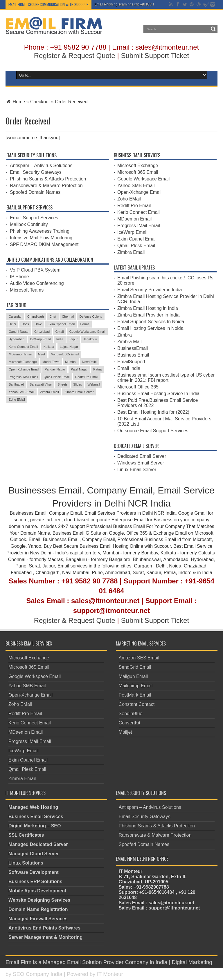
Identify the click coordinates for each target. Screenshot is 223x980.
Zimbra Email (131, 252)
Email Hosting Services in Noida (150, 328)
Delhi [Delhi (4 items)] (12, 324)
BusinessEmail (133, 348)
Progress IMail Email (139, 226)
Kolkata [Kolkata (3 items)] (49, 347)
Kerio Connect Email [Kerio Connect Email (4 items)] (23, 347)
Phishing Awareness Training (40, 231)
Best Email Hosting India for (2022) (153, 412)
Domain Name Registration (38, 909)
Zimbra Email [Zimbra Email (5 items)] (50, 392)
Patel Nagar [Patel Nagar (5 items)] (79, 369)
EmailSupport (131, 362)
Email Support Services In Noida (151, 322)
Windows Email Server (141, 463)
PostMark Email (135, 695)
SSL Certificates (26, 835)
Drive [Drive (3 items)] (38, 324)
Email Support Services (34, 218)
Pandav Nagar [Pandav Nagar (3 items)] (55, 369)
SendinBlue (131, 714)
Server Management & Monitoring (45, 937)
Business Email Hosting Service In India (158, 394)
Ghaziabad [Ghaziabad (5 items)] (42, 332)
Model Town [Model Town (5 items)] (51, 362)
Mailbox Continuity (29, 224)
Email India (129, 368)
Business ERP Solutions (35, 882)
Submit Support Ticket (155, 56)
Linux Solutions (26, 863)
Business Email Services (36, 817)
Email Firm (18, 962)
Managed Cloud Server (34, 854)
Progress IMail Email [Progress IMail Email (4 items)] (23, 377)
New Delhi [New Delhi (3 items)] (89, 362)
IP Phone (19, 277)
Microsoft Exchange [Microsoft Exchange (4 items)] (23, 362)
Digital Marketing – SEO (35, 826)
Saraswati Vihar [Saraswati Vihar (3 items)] (41, 384)
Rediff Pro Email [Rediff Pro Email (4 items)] (87, 377)
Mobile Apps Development (37, 891)
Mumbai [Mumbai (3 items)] (71, 362)
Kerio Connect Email (139, 212)
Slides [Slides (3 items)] (78, 384)
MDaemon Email (134, 219)
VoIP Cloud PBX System (35, 270)
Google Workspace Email (143, 179)
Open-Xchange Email (139, 192)
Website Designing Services (39, 900)
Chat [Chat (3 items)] (53, 317)
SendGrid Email (135, 667)
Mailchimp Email (136, 686)
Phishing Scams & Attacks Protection (48, 179)
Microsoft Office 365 (138, 387)
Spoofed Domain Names (35, 192)
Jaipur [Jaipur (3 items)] (73, 339)
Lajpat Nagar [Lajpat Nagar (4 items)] (69, 347)
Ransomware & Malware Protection (46, 186)
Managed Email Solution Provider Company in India (105, 962)
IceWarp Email (132, 232)
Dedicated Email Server (142, 456)
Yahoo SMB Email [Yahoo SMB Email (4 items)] (21, 392)
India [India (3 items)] (60, 339)
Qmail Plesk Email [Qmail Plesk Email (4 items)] (56, 377)
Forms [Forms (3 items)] (85, 324)
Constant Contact (137, 704)
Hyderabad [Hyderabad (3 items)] (17, 339)
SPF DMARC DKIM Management (44, 244)
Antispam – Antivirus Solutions (41, 166)
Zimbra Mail (130, 342)
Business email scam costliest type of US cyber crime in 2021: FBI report (166, 378)
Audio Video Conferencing (37, 283)
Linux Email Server (137, 470)
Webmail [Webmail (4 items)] (94, 384)
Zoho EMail (129, 199)
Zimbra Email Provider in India (148, 315)
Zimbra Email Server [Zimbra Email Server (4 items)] (79, 392)
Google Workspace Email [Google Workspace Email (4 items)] (87, 332)
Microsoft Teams (27, 290)
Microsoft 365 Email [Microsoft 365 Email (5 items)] (65, 354)
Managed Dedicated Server (38, 844)
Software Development (33, 872)
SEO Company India (38, 974)
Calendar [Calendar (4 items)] (15, 317)
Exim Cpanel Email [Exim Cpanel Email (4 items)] (61, 324)
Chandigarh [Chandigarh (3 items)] (36, 317)
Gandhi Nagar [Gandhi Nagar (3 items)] (19, 332)
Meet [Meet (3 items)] (42, 354)
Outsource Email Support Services (153, 431)
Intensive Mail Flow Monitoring (41, 238)
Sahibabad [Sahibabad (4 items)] (16, 384)
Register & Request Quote (75, 56)
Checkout (40, 102)
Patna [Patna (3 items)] (97, 369)
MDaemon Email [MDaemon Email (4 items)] (20, 354)
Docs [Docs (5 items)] (25, 324)
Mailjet (125, 732)
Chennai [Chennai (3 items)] (68, 317)
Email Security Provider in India (150, 290)
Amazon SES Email (139, 658)
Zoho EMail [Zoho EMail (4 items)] (17, 399)
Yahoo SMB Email (136, 186)
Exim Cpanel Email (137, 239)
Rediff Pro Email (134, 206)
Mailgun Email (133, 676)
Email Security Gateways (36, 172)
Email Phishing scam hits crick (118, 4)
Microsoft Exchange (138, 166)
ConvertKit (130, 723)
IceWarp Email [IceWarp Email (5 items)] (40, 339)
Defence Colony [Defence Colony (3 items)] (91, 317)
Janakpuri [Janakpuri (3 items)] (90, 339)
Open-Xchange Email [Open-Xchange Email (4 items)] (24, 369)
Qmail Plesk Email (136, 246)
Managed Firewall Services (38, 919)
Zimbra (125, 335)
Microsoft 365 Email (138, 172)
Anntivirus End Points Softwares (44, 928)
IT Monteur (110, 974)
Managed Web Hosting (33, 807)
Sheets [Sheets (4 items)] (62, 384)
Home (15, 102)
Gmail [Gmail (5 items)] (60, 332)
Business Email (133, 355)
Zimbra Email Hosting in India (148, 308)
